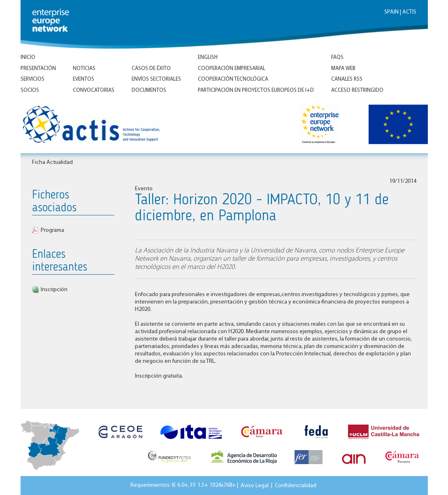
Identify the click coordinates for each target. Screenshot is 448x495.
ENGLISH (208, 57)
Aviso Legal (255, 485)
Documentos (149, 90)
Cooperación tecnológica (233, 79)
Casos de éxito (151, 69)
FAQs (337, 57)
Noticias (84, 69)
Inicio (28, 57)
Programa (52, 230)
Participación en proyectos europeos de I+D (256, 90)
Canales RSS (347, 79)
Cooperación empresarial (232, 69)
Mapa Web (343, 69)
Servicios (32, 79)
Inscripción (54, 290)
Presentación (38, 69)
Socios (30, 90)
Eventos (84, 79)
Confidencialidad (296, 485)
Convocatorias (94, 90)
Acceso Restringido (357, 90)
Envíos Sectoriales (156, 79)
